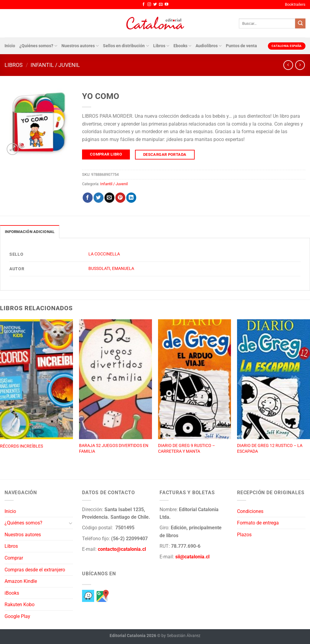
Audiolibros (209, 46)
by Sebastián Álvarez (181, 636)
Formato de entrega (258, 523)
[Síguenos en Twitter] (155, 5)
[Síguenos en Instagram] (149, 5)
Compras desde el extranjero (35, 570)
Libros (161, 46)
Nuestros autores (80, 46)
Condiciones (250, 511)
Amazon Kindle (21, 581)
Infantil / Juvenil (55, 65)
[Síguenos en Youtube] (167, 5)
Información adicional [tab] (30, 232)
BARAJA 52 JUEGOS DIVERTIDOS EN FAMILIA (114, 448)
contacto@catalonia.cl (122, 549)
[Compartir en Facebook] (88, 198)
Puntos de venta (241, 46)
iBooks (12, 593)
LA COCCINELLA (104, 254)
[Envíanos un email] (161, 5)
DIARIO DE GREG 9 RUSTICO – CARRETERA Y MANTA (186, 448)
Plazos (244, 535)
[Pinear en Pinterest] (120, 198)
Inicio (10, 46)
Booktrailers (295, 4)
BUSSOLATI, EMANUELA (111, 269)
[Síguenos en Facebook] (143, 5)
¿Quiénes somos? (38, 46)
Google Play (17, 616)
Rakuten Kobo (20, 605)
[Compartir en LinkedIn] (131, 198)
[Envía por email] (109, 198)
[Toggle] (71, 523)
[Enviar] (300, 24)
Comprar (14, 558)
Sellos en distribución (126, 46)
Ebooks (182, 46)
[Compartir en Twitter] (99, 198)
